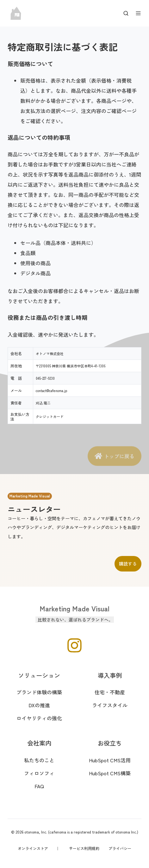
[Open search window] (126, 13)
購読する (128, 563)
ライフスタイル (110, 705)
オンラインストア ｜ (39, 848)
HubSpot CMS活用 (110, 760)
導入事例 (110, 675)
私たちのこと (39, 760)
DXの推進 (39, 705)
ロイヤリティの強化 (39, 718)
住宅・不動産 (110, 692)
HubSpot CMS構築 (110, 773)
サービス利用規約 (84, 848)
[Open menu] (138, 13)
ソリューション (39, 675)
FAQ (39, 786)
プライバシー (120, 848)
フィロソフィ (39, 773)
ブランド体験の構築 (39, 692)
